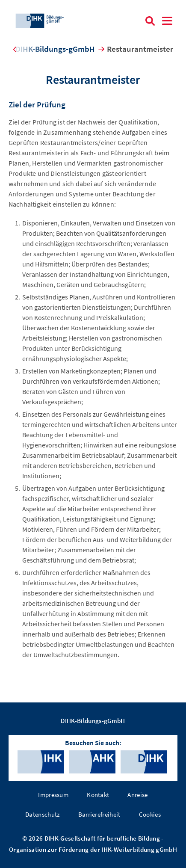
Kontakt (98, 795)
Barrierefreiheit (99, 814)
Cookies (150, 814)
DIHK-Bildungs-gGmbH (55, 49)
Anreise (137, 795)
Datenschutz (43, 814)
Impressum (53, 795)
